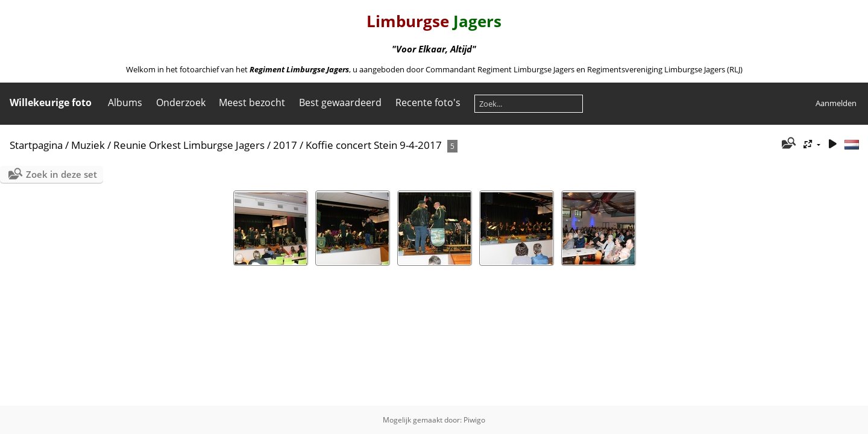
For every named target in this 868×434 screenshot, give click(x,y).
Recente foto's (428, 102)
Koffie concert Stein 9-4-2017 (374, 145)
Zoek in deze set (61, 174)
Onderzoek (181, 102)
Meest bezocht (252, 102)
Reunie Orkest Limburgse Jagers (189, 145)
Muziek (88, 145)
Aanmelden (836, 103)
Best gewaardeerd (340, 102)
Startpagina (36, 145)
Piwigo (474, 420)
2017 (285, 145)
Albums (125, 102)
